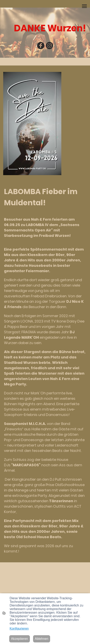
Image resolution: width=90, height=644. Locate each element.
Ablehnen (42, 639)
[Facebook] (41, 46)
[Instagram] (50, 46)
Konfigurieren (19, 629)
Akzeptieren (20, 639)
